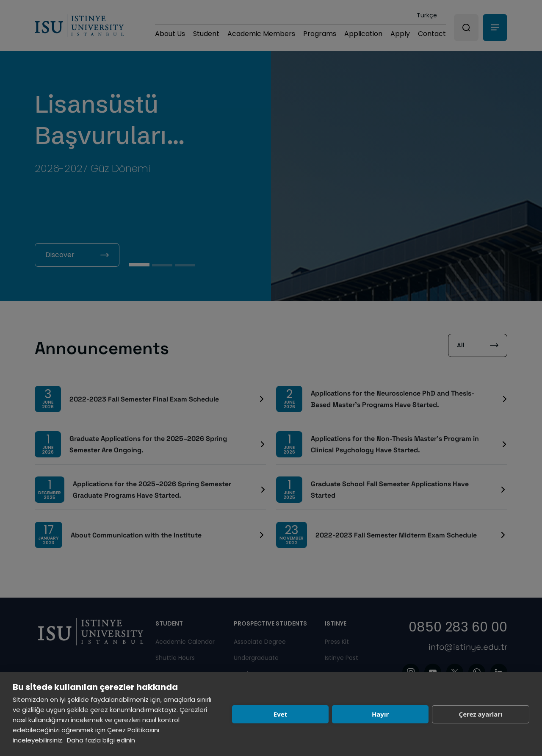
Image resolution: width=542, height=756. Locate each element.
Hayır (380, 714)
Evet (280, 714)
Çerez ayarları (481, 714)
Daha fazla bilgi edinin (101, 740)
